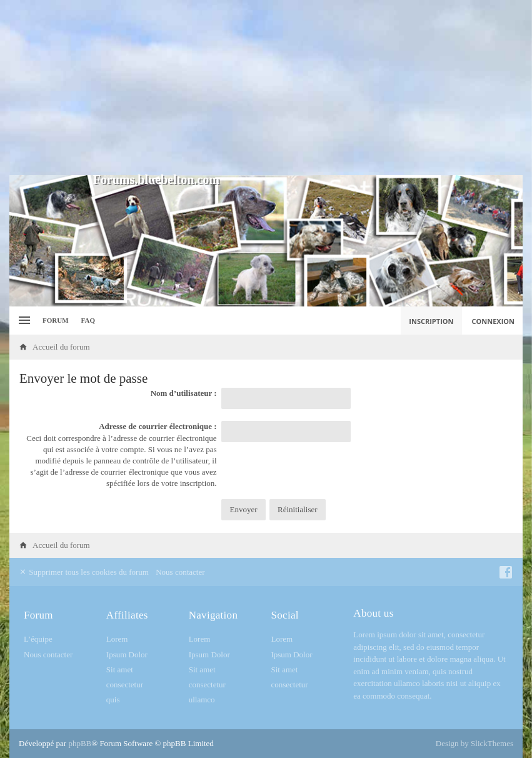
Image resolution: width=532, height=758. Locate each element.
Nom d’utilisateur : (184, 393)
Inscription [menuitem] (431, 321)
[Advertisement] (266, 88)
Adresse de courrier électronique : (158, 426)
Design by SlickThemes (474, 743)
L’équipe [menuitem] (38, 639)
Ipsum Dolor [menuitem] (127, 654)
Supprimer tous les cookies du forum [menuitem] (84, 572)
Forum (56, 320)
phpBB (80, 743)
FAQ (88, 320)
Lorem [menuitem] (117, 639)
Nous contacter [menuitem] (180, 572)
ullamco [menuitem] (202, 700)
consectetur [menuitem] (125, 685)
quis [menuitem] (113, 700)
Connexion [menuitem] (494, 321)
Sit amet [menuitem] (120, 670)
